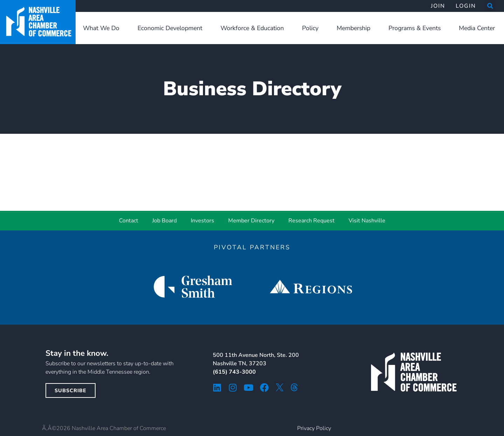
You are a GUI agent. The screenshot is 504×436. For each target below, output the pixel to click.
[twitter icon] (280, 387)
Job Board (164, 221)
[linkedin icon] (217, 387)
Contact (129, 221)
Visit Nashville (367, 221)
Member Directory (251, 221)
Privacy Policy (314, 428)
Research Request (311, 221)
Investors (202, 221)
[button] (490, 6)
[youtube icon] (249, 387)
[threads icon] (294, 387)
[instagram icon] (233, 387)
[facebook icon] (264, 387)
